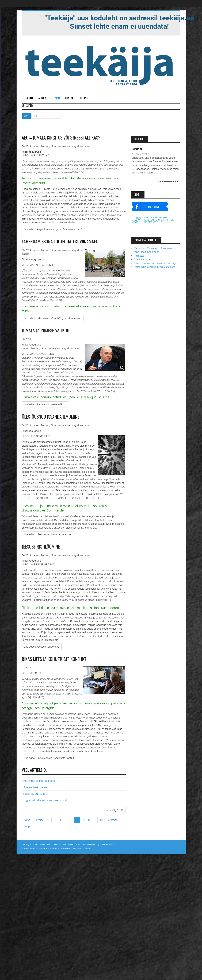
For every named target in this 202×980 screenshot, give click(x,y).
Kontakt (70, 98)
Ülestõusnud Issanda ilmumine (51, 417)
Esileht (29, 98)
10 (101, 820)
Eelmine (39, 820)
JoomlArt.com (107, 844)
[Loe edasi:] (53, 229)
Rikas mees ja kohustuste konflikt (54, 660)
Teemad (56, 98)
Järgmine (112, 820)
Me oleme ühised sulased (39, 781)
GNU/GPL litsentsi (75, 848)
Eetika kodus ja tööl (35, 794)
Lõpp (27, 826)
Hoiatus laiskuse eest (36, 787)
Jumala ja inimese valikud (46, 331)
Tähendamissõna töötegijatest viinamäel (60, 242)
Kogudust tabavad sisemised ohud (45, 800)
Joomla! (26, 848)
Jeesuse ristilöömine (41, 547)
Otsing (84, 98)
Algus (27, 820)
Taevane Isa (137, 149)
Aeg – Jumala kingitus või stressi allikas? (61, 138)
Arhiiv (42, 98)
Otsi (26, 116)
